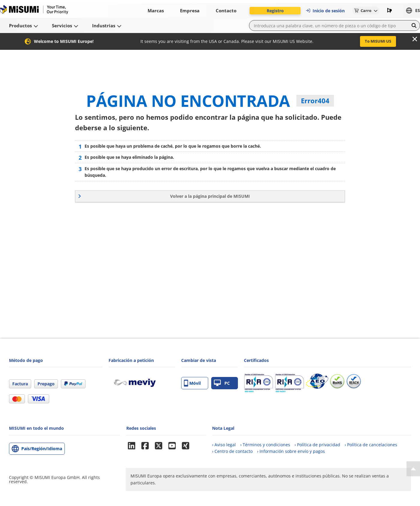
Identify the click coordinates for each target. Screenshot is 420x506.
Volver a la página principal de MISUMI (210, 196)
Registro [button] (275, 11)
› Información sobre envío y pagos (291, 451)
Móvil (192, 383)
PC (222, 383)
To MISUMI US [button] (378, 41)
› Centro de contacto (232, 451)
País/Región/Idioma (42, 449)
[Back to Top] (413, 469)
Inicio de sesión (325, 11)
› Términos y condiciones (265, 445)
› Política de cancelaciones (371, 445)
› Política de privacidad (317, 445)
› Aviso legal (224, 445)
